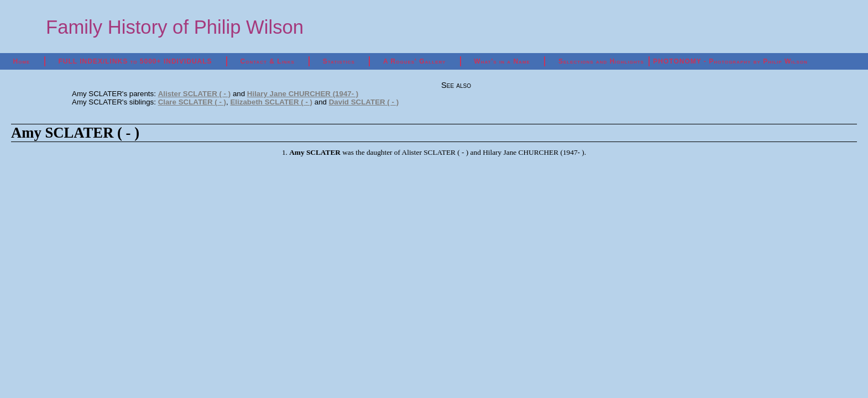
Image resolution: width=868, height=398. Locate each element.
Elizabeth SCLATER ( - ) (271, 102)
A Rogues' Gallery (414, 61)
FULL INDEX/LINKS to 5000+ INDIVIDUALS (135, 61)
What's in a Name (502, 61)
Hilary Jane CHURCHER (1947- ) (303, 94)
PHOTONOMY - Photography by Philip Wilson (730, 61)
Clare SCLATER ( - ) (192, 102)
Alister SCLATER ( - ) (195, 94)
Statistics (339, 61)
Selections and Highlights (601, 61)
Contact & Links (268, 61)
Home (22, 61)
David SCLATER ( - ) (364, 102)
